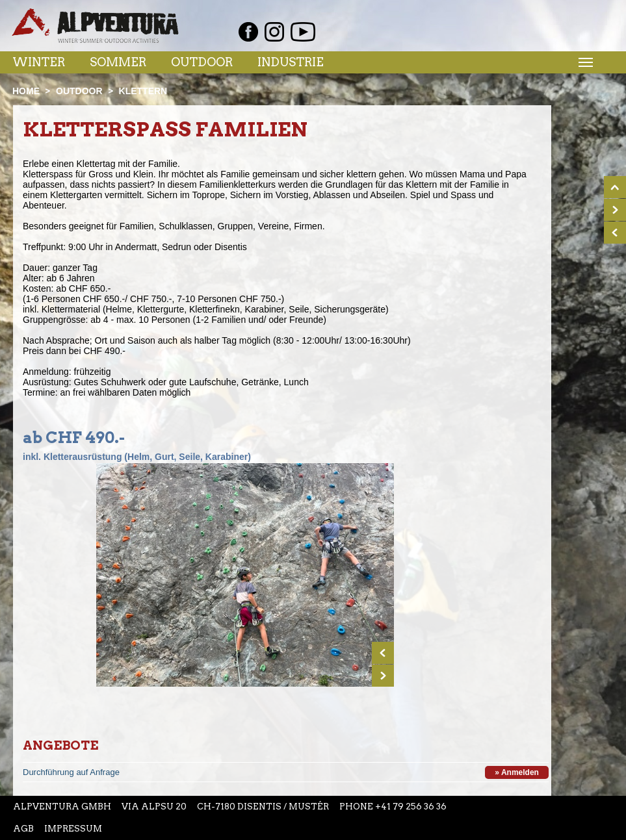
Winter (39, 62)
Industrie (291, 62)
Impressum (73, 829)
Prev (383, 653)
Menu (584, 62)
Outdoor (202, 62)
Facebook (248, 32)
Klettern (143, 91)
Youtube (303, 32)
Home (26, 91)
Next (383, 676)
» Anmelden (517, 772)
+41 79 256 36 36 (411, 807)
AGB (23, 829)
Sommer (118, 62)
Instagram (274, 32)
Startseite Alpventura (95, 26)
